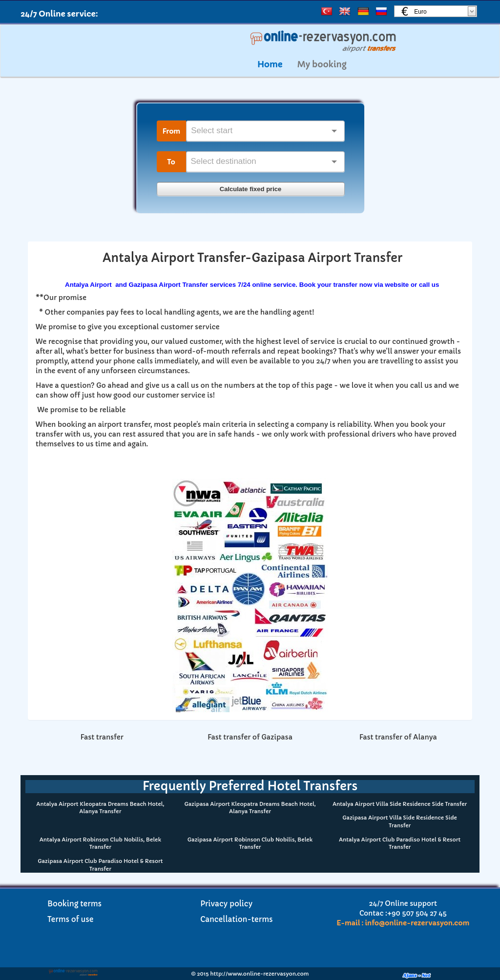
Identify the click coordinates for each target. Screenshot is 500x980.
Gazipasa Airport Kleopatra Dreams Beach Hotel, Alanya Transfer (250, 808)
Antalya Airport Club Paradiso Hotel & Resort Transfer (400, 843)
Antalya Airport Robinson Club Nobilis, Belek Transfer (100, 843)
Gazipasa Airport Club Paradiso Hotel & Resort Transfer (100, 865)
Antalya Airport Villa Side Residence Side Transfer (400, 804)
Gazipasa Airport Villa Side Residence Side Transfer (400, 821)
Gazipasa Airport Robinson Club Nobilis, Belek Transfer (250, 843)
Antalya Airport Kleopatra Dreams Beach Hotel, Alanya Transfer (100, 808)
